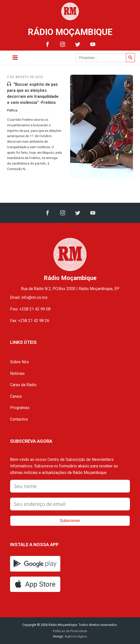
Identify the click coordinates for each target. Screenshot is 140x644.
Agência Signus (76, 636)
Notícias (17, 373)
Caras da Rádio (23, 385)
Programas (20, 408)
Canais (16, 396)
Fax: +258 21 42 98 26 (30, 321)
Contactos (19, 419)
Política (12, 110)
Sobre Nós (19, 362)
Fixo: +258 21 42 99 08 (30, 309)
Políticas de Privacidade (70, 631)
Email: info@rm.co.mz (29, 297)
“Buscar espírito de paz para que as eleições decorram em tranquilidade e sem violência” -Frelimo (33, 93)
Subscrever (70, 521)
